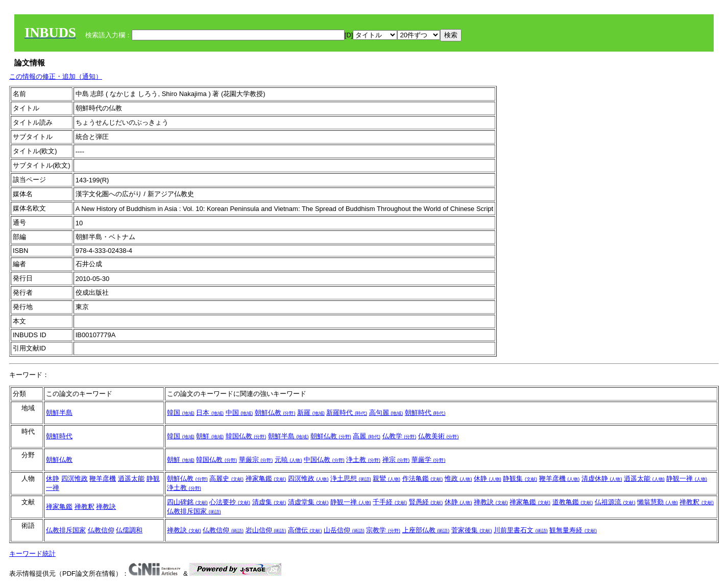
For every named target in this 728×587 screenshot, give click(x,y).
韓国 (181, 413)
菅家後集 (472, 530)
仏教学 (399, 436)
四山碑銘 (187, 502)
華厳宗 (256, 460)
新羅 (311, 413)
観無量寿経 (573, 530)
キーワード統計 (32, 554)
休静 (53, 478)
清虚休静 (602, 478)
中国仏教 (324, 460)
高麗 (367, 436)
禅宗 (396, 460)
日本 (210, 413)
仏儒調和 (129, 530)
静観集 (520, 478)
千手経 (390, 502)
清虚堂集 (308, 502)
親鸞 (386, 478)
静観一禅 (687, 478)
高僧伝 (305, 530)
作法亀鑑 (423, 478)
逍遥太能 (131, 478)
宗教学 (383, 530)
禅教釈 (84, 507)
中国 (239, 413)
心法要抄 (230, 502)
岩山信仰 (266, 530)
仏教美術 (439, 436)
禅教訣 (106, 507)
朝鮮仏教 (275, 413)
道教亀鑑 (573, 502)
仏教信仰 (101, 530)
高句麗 (386, 413)
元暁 (288, 460)
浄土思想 (351, 478)
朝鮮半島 (59, 413)
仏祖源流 (615, 502)
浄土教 (363, 460)
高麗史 (226, 478)
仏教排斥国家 (194, 511)
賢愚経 (426, 502)
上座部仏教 (426, 530)
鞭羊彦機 (103, 478)
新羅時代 (347, 413)
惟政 (458, 478)
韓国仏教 (246, 436)
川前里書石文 (521, 530)
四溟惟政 (75, 478)
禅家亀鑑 (266, 478)
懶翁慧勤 (658, 502)
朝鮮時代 (425, 413)
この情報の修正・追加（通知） (56, 76)
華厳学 (429, 460)
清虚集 (269, 502)
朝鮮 (210, 436)
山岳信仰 (344, 530)
